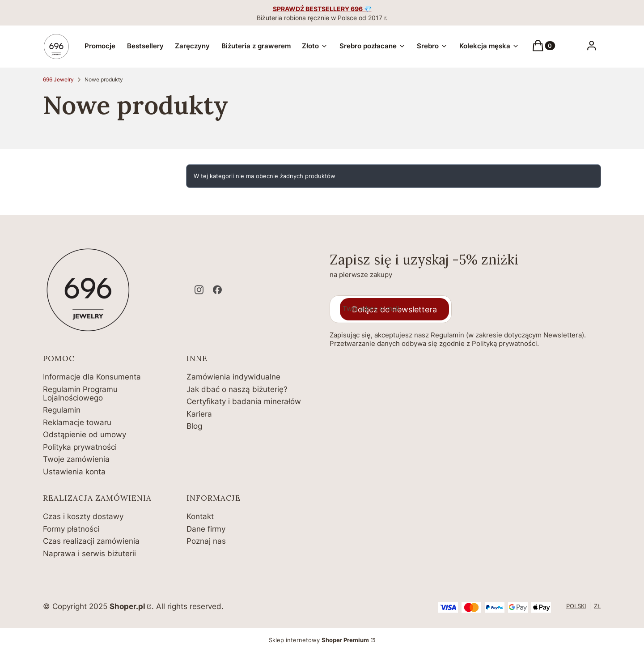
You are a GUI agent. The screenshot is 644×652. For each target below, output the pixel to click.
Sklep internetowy (319, 640)
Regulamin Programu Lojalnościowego (80, 394)
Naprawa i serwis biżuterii (89, 554)
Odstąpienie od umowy (85, 435)
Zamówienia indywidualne (233, 377)
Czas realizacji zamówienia (91, 541)
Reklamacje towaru (77, 422)
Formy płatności (71, 529)
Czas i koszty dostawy (83, 516)
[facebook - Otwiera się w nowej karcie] (217, 290)
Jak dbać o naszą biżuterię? (237, 389)
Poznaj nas (206, 541)
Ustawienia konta (74, 472)
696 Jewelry (58, 79)
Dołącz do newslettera (394, 309)
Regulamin (62, 410)
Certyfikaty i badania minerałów (244, 401)
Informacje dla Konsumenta (92, 377)
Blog (194, 426)
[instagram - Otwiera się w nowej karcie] (199, 290)
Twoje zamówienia (76, 459)
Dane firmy (206, 529)
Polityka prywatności (80, 447)
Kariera (199, 414)
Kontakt (200, 516)
